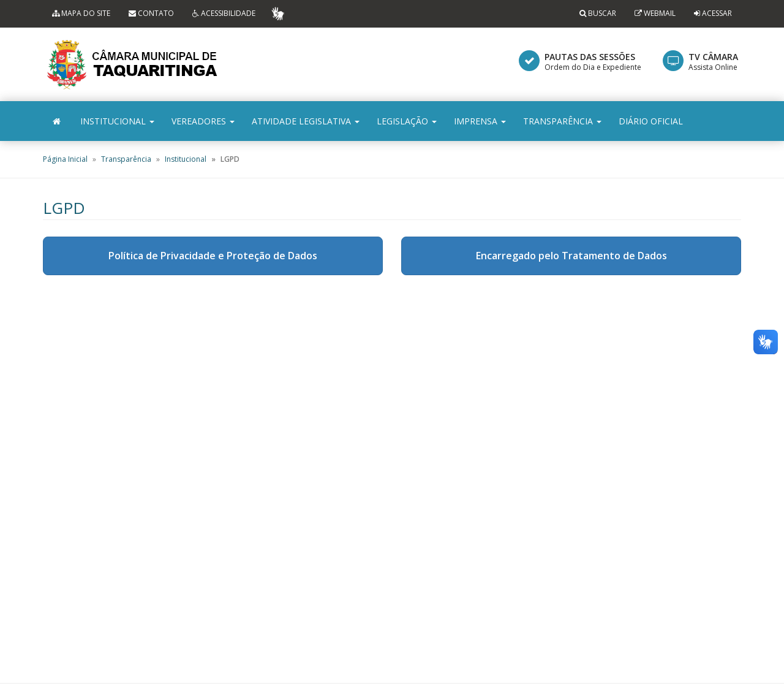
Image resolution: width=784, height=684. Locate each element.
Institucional (117, 121)
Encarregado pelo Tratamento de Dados (571, 256)
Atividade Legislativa (306, 121)
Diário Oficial (651, 121)
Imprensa (480, 121)
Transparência (562, 121)
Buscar (598, 13)
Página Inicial (65, 159)
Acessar (717, 13)
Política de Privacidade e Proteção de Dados (213, 256)
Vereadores (203, 121)
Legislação (407, 121)
